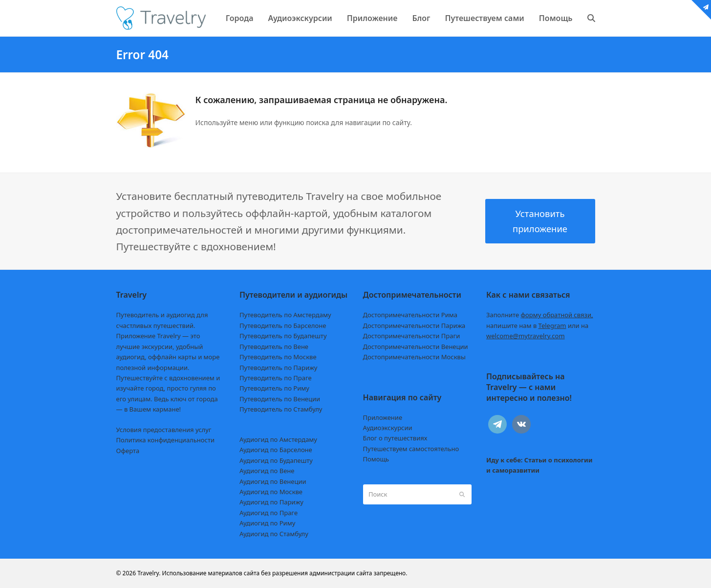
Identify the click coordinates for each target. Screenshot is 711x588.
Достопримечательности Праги (412, 336)
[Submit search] (462, 494)
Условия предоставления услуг (164, 430)
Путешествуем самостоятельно (411, 449)
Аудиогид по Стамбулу (274, 534)
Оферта (128, 451)
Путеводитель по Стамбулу (281, 409)
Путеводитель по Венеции (280, 399)
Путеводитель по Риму (274, 388)
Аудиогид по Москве (271, 492)
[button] (591, 18)
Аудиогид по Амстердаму (278, 439)
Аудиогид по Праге (269, 513)
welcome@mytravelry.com (526, 336)
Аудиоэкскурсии (388, 428)
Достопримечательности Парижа (414, 326)
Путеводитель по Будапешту (283, 336)
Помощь (376, 459)
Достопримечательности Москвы (414, 357)
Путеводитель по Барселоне (283, 326)
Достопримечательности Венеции (416, 347)
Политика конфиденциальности (166, 440)
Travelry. (149, 573)
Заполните (540, 315)
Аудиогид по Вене (267, 471)
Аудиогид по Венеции (273, 481)
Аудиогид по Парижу (271, 502)
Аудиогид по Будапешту (276, 460)
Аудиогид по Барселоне (276, 450)
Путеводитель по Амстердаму (285, 315)
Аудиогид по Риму (267, 523)
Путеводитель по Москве (278, 357)
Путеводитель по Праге (276, 378)
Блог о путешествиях (395, 438)
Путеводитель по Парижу (278, 368)
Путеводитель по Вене (274, 347)
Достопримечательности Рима (410, 315)
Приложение (383, 417)
